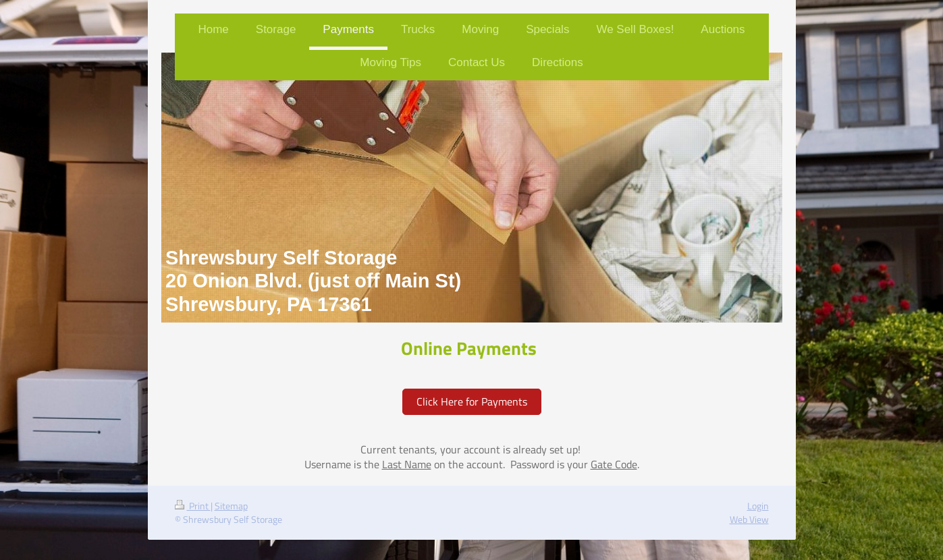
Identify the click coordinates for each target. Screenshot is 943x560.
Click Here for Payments (472, 401)
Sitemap (231, 506)
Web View (749, 520)
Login (758, 506)
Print (193, 506)
